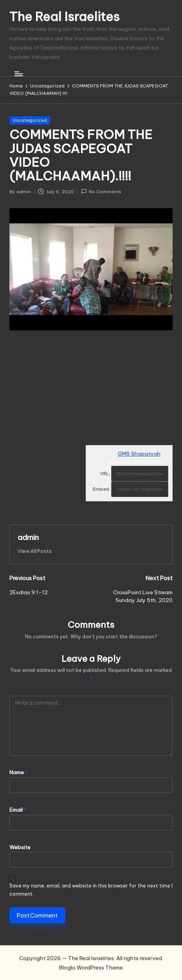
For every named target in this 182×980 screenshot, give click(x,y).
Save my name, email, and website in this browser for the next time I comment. (91, 890)
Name (19, 772)
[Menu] (18, 74)
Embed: (101, 489)
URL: (105, 474)
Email (18, 810)
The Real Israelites (65, 17)
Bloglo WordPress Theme (91, 968)
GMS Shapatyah (139, 454)
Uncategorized (30, 120)
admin (28, 537)
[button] (35, 551)
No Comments (101, 192)
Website (20, 847)
